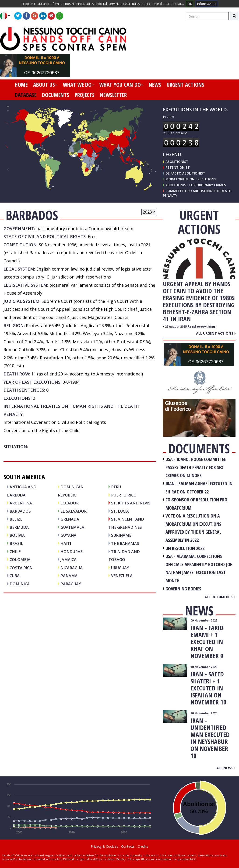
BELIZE (16, 519)
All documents (220, 597)
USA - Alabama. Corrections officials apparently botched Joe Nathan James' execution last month (199, 568)
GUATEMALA (72, 527)
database (26, 95)
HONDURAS (72, 552)
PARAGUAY (71, 584)
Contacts (128, 846)
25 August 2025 (176, 327)
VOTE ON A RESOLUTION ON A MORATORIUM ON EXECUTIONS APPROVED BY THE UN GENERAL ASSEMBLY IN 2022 (193, 528)
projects (85, 95)
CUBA (15, 576)
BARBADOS (20, 511)
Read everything (201, 326)
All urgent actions (216, 333)
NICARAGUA (72, 568)
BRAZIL (16, 543)
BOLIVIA (17, 535)
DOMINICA (20, 584)
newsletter (113, 95)
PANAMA (69, 576)
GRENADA (70, 519)
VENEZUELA (122, 576)
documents (56, 95)
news (155, 85)
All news (226, 768)
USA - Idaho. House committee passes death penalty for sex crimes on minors (196, 467)
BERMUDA (19, 527)
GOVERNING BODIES (183, 589)
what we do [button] (78, 85)
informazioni (207, 4)
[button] (7, 16)
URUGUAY (120, 568)
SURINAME (121, 535)
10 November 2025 (204, 667)
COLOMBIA (20, 559)
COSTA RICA (21, 568)
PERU (116, 487)
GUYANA (68, 535)
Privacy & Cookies (104, 846)
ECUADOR (70, 503)
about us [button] (45, 85)
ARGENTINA (21, 503)
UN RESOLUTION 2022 (185, 548)
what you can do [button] (121, 85)
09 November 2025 (204, 620)
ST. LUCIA (120, 511)
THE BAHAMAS (125, 543)
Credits (143, 846)
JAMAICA (69, 559)
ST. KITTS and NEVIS (131, 503)
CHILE (15, 552)
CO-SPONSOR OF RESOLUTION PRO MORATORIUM (196, 504)
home (21, 85)
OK (190, 4)
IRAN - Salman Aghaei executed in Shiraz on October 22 (199, 488)
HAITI (66, 543)
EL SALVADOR (74, 511)
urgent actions (185, 85)
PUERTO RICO (124, 495)
